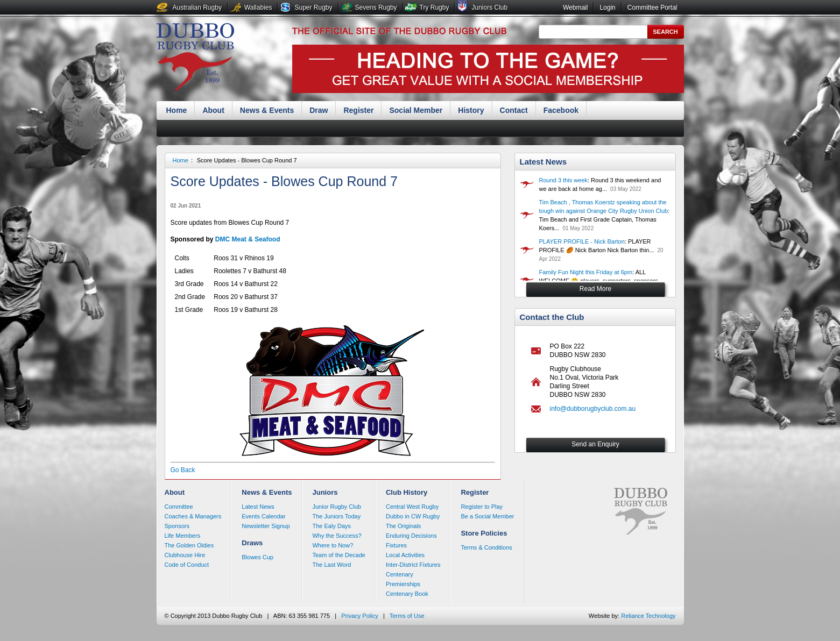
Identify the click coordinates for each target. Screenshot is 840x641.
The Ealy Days (331, 526)
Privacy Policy (359, 616)
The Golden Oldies (189, 545)
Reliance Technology (648, 616)
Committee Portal (652, 8)
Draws (252, 543)
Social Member (416, 110)
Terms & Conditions (486, 547)
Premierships (403, 584)
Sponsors (177, 526)
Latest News (543, 162)
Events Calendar (263, 516)
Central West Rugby (412, 507)
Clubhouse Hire (185, 555)
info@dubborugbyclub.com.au (593, 409)
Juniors (325, 492)
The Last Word (331, 565)
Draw (319, 110)
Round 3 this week (564, 180)
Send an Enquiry (595, 444)
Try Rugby (435, 8)
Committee (179, 507)
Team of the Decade (338, 555)
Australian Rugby (197, 8)
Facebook (561, 110)
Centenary (400, 574)
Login (607, 8)
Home (177, 110)
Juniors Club (489, 8)
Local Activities (405, 555)
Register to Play (482, 507)
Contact (514, 110)
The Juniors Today (336, 516)
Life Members (183, 536)
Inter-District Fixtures (413, 565)
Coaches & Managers (193, 516)
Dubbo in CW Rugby (413, 516)
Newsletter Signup (266, 526)
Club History (407, 492)
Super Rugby (313, 8)
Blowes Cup (257, 557)
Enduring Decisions (411, 536)
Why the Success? (337, 536)
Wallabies (258, 8)
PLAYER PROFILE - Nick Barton (582, 241)
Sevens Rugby (376, 8)
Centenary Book (407, 594)
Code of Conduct (187, 565)
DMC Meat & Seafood (248, 239)
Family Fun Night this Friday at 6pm (586, 272)
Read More (595, 289)
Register (358, 110)
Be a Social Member (487, 516)
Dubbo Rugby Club (195, 58)
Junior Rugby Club (337, 507)
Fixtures (396, 545)
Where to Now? (333, 545)
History (471, 110)
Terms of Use (407, 616)
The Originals (403, 526)
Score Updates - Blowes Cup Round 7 (247, 160)
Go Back (183, 470)
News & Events (267, 110)
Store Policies (484, 533)
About (213, 110)
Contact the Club (552, 317)
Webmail (575, 8)
